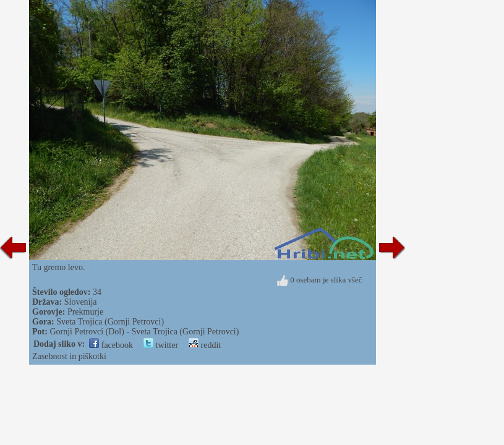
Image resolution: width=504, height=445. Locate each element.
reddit (205, 345)
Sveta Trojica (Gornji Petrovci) (110, 322)
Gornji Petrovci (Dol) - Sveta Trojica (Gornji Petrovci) (144, 332)
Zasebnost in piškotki (69, 356)
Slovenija (81, 302)
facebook (111, 345)
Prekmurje (85, 312)
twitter (161, 345)
